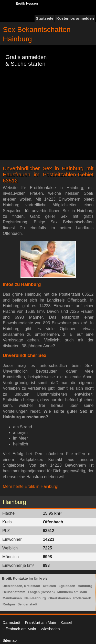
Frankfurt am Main (40, 622)
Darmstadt (11, 622)
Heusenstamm (14, 592)
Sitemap (10, 640)
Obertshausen (60, 598)
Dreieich (49, 586)
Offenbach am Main (19, 629)
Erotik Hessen (27, 3)
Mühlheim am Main (72, 592)
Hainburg (85, 586)
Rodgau (9, 604)
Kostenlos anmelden (75, 18)
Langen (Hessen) (41, 592)
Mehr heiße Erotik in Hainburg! (31, 486)
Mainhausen (12, 598)
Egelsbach (67, 586)
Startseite (45, 18)
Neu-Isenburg (35, 598)
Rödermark (82, 598)
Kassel (66, 622)
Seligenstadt (27, 604)
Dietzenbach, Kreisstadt (21, 586)
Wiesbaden (50, 629)
